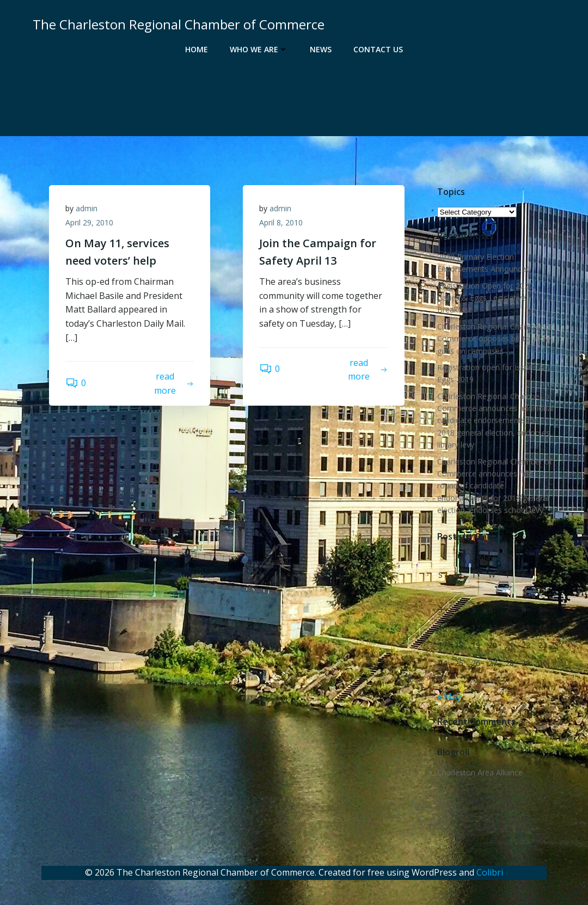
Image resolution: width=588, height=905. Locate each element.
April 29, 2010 (89, 222)
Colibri (490, 872)
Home (197, 49)
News (321, 49)
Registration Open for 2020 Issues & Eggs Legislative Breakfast (485, 298)
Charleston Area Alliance (480, 772)
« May (449, 696)
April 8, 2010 (281, 222)
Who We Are (259, 49)
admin (87, 208)
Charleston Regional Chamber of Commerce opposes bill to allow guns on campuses (495, 339)
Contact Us (378, 49)
